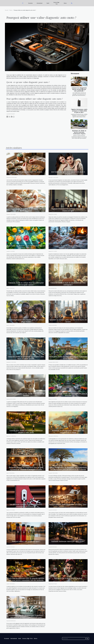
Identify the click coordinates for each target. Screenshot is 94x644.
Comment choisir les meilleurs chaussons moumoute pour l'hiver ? (68, 247)
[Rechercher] (74, 639)
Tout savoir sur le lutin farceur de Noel (68, 578)
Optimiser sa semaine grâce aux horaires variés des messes (68, 321)
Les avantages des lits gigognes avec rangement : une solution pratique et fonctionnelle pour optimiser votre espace (26, 617)
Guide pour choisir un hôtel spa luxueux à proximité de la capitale (68, 358)
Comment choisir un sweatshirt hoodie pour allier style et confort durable (26, 358)
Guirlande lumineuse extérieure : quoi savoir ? (68, 541)
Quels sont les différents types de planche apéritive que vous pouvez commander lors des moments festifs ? (26, 580)
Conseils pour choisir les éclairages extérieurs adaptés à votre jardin (26, 432)
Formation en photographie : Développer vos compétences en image (68, 432)
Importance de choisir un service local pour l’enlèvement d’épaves (79, 132)
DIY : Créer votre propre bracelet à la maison (26, 172)
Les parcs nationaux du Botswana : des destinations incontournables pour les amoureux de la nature (68, 468)
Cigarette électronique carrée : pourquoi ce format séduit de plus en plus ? (79, 111)
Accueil (6, 10)
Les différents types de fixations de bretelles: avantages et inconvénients (26, 505)
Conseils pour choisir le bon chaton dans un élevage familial (26, 395)
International (39, 3)
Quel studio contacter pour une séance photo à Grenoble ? (68, 173)
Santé (48, 3)
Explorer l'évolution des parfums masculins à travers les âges (68, 210)
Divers (65, 3)
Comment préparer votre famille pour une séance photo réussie (26, 321)
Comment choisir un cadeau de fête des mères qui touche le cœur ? (26, 210)
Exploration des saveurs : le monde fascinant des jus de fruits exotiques (26, 247)
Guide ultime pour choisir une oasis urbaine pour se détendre (68, 395)
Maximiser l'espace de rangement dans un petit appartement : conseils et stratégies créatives (26, 468)
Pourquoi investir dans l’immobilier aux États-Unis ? (68, 504)
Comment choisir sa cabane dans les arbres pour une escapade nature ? (26, 284)
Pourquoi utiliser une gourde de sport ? (26, 541)
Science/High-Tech (57, 3)
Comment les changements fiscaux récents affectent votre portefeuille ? (79, 89)
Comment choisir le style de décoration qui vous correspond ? (68, 284)
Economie (30, 3)
